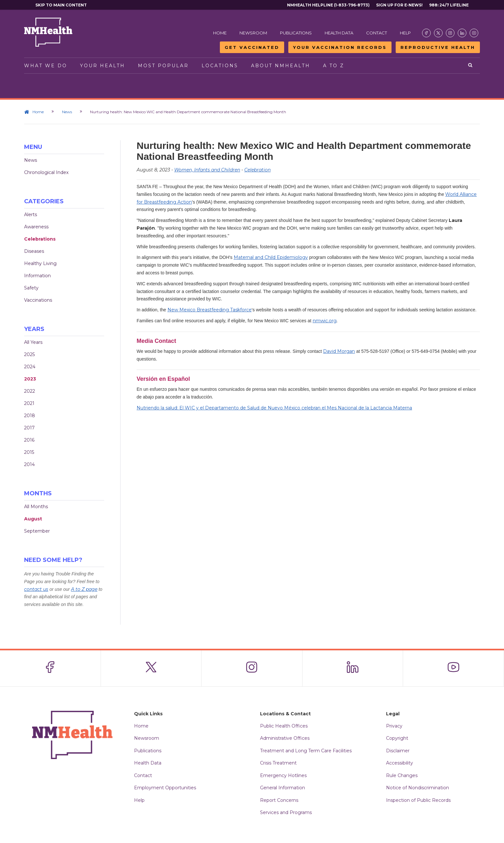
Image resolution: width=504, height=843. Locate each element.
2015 (29, 452)
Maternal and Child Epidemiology (271, 257)
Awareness (36, 227)
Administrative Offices (285, 738)
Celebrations (40, 239)
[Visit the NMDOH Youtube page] (474, 33)
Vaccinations (38, 300)
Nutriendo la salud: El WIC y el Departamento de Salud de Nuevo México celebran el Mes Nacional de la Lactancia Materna (274, 408)
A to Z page (84, 589)
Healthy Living (40, 263)
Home (220, 33)
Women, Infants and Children (207, 170)
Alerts (31, 215)
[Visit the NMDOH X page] (438, 33)
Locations (220, 66)
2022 (30, 391)
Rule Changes (402, 775)
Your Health (103, 66)
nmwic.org (325, 321)
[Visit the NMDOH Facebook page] (426, 33)
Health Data (339, 33)
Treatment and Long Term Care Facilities (306, 751)
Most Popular (163, 66)
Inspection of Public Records (418, 800)
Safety (31, 288)
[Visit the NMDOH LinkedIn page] (462, 33)
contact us (36, 589)
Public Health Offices (284, 726)
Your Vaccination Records (340, 47)
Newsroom (253, 33)
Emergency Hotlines (283, 775)
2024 (30, 367)
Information (37, 276)
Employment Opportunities (165, 788)
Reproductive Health (438, 47)
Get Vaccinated (252, 47)
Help (405, 33)
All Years (33, 342)
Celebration (257, 170)
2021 (29, 403)
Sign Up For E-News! (399, 5)
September (37, 531)
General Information (283, 788)
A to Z (334, 66)
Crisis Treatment (278, 763)
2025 (29, 354)
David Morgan (339, 351)
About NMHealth (281, 66)
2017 (29, 428)
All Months (36, 507)
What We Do (46, 66)
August (33, 519)
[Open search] (471, 66)
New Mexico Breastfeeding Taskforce (210, 310)
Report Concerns (279, 800)
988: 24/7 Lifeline (449, 5)
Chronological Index (46, 172)
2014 (29, 464)
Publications (296, 33)
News (67, 112)
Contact (377, 33)
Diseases (34, 251)
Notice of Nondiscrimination (418, 788)
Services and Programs (286, 812)
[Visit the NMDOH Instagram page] (450, 33)
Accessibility (400, 763)
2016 (29, 440)
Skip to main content (61, 5)
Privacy (394, 726)
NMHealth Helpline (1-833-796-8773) (328, 5)
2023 (30, 379)
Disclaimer (398, 751)
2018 (30, 416)
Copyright (397, 738)
